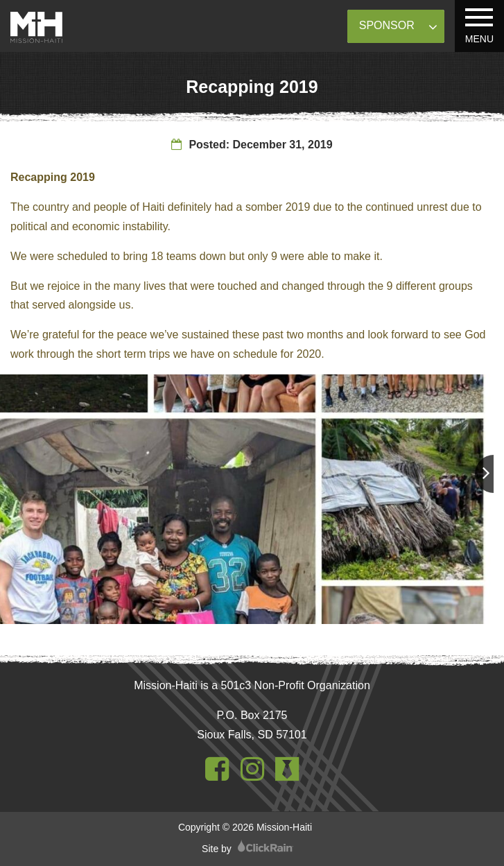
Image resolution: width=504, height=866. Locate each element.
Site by (247, 849)
